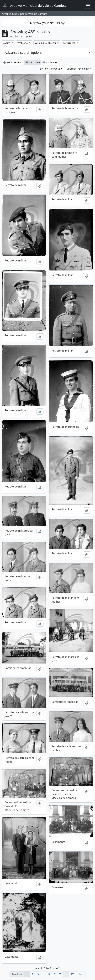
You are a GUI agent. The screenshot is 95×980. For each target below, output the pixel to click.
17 (72, 974)
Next (81, 974)
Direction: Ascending (78, 69)
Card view (33, 62)
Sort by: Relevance (50, 69)
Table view (50, 62)
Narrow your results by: (48, 23)
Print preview (12, 62)
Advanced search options (24, 53)
